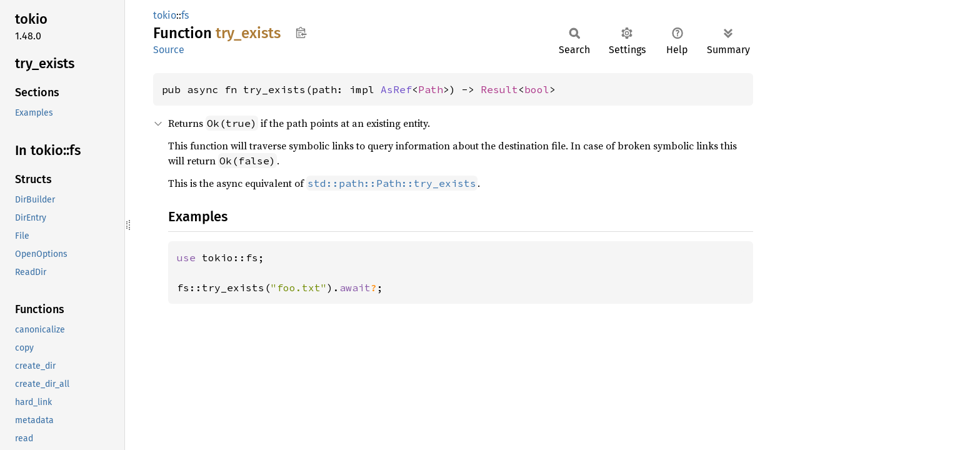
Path (431, 89)
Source (169, 50)
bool (537, 89)
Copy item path (301, 32)
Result (499, 89)
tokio (165, 15)
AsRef (396, 89)
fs (185, 15)
